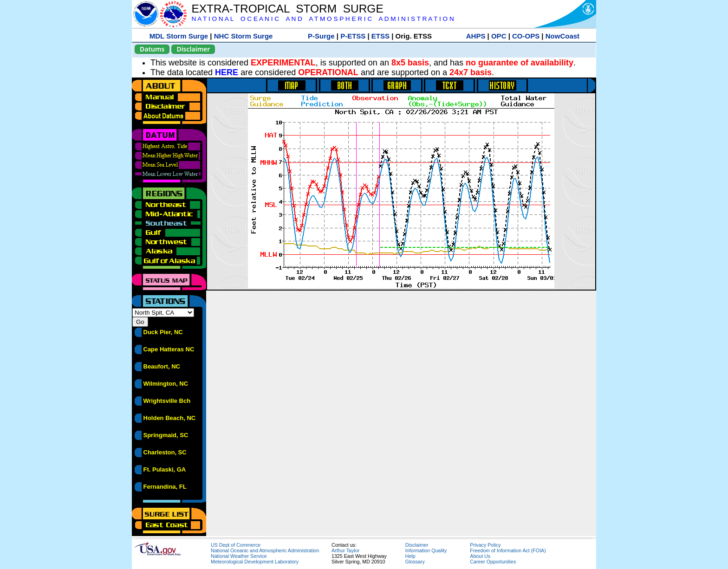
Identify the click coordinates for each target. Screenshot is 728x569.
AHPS (476, 36)
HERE (227, 72)
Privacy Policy (485, 545)
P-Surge (321, 36)
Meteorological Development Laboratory (255, 562)
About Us (480, 556)
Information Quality (426, 550)
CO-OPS (526, 36)
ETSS (380, 36)
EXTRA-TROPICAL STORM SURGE (287, 9)
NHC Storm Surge (244, 36)
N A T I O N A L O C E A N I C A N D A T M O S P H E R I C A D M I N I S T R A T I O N (322, 19)
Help (410, 556)
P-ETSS (353, 36)
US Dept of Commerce (236, 545)
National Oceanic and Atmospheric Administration (265, 550)
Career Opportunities (493, 562)
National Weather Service (239, 556)
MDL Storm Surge (179, 36)
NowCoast (562, 36)
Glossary (415, 562)
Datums (152, 49)
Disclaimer (193, 49)
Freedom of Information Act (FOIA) (508, 550)
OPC (499, 36)
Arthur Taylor (345, 550)
